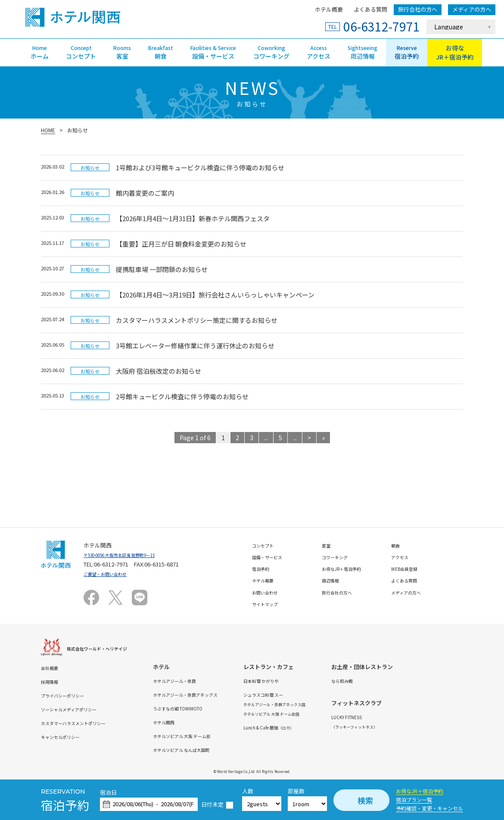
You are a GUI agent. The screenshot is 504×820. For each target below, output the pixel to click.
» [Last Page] (323, 438)
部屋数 (296, 791)
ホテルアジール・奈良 (199, 681)
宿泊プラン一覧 (414, 800)
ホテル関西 (185, 722)
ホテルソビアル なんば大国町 (208, 750)
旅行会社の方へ (418, 9)
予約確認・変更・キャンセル (429, 808)
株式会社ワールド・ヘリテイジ (106, 648)
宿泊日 (108, 793)
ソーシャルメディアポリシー (77, 709)
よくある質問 (370, 9)
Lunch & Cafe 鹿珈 (314, 727)
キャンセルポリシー (66, 737)
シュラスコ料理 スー (306, 694)
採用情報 (52, 681)
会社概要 (52, 668)
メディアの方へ (472, 9)
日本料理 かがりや (303, 681)
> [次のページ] (309, 438)
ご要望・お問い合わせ (112, 574)
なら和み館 (403, 681)
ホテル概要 (329, 9)
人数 (248, 791)
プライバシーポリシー (69, 695)
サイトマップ (269, 604)
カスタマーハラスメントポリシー (83, 723)
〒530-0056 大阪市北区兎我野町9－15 (131, 555)
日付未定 (212, 805)
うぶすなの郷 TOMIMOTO (203, 708)
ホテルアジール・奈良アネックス (213, 694)
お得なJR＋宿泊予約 (420, 791)
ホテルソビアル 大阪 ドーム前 (209, 736)
